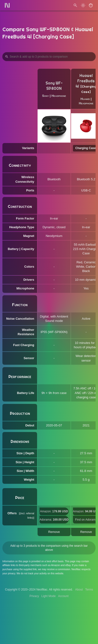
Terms (89, 590)
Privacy (34, 596)
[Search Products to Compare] (49, 57)
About (79, 590)
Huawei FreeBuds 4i (85, 81)
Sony (46, 96)
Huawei (85, 99)
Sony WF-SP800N (54, 86)
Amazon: (54, 511)
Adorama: (54, 520)
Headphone (59, 96)
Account (63, 596)
